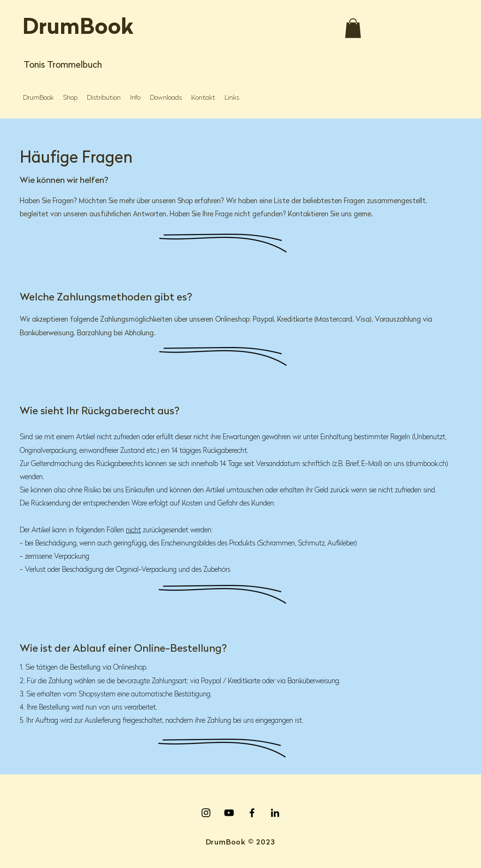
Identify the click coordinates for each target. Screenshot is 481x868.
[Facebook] (252, 813)
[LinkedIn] (275, 813)
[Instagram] (206, 813)
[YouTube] (229, 813)
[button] (353, 28)
